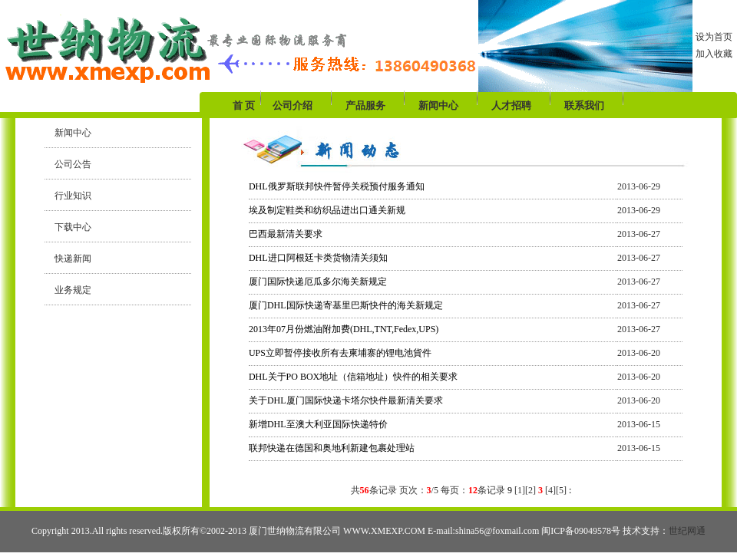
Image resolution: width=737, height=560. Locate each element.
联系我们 (584, 105)
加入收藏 (714, 54)
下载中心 (68, 227)
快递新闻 (68, 259)
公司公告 (68, 164)
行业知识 (68, 196)
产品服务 (365, 105)
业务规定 (68, 290)
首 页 (245, 105)
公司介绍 (292, 105)
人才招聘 (511, 105)
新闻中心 (438, 105)
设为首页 (714, 37)
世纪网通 (687, 531)
